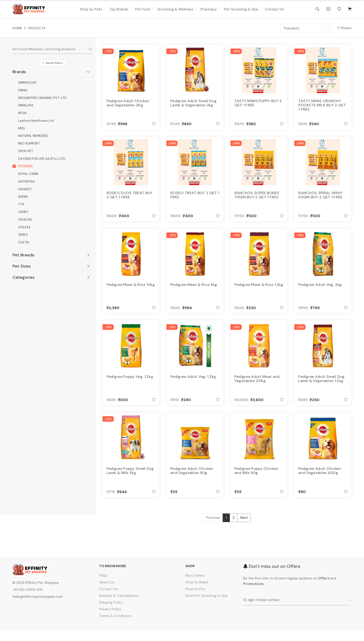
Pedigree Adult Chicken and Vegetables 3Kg (128, 104)
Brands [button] (51, 72)
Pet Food (143, 9)
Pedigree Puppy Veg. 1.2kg (130, 384)
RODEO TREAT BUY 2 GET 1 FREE (195, 198)
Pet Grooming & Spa (241, 9)
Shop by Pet (195, 600)
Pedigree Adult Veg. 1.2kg (193, 384)
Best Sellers (195, 586)
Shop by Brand (197, 593)
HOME (17, 28)
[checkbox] (25, 83)
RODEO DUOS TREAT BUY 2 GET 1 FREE (130, 198)
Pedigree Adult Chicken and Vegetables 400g (320, 480)
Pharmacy (209, 9)
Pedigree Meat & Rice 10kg (131, 290)
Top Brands (119, 9)
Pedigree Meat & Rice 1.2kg (259, 290)
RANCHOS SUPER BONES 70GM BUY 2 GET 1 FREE (257, 198)
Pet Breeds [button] (51, 255)
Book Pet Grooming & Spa (206, 606)
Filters (344, 28)
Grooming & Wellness (175, 9)
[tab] (52, 72)
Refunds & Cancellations (119, 606)
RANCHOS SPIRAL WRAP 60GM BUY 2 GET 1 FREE (320, 198)
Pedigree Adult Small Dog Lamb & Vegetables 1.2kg (321, 386)
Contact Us (274, 9)
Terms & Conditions (115, 627)
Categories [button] (51, 277)
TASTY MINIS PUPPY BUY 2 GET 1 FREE (258, 104)
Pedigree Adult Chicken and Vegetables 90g (192, 480)
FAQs (103, 586)
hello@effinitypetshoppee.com (38, 607)
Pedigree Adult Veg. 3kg (320, 290)
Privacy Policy (110, 620)
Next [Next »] (244, 528)
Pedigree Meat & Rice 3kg (194, 290)
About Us (107, 593)
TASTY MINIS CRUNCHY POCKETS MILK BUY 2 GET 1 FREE (322, 106)
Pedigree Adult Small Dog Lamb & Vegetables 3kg (193, 104)
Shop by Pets (91, 9)
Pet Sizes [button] (51, 266)
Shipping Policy (111, 613)
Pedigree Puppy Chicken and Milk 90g (257, 480)
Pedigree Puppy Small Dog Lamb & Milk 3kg (130, 480)
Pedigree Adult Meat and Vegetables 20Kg (257, 386)
